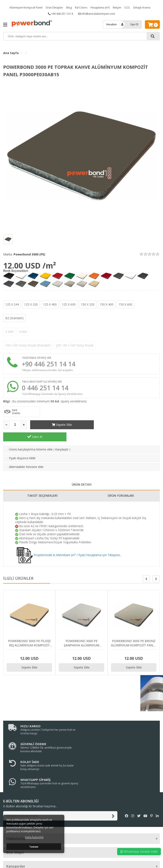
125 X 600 (69, 304)
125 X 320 (31, 304)
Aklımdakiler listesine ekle (26, 455)
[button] (156, 567)
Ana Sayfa (11, 53)
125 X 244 (12, 304)
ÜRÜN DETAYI (82, 472)
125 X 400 (50, 304)
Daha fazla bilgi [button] (34, 837)
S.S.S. (127, 8)
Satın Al (128, 425)
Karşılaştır (62, 437)
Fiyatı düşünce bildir (22, 446)
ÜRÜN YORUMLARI (121, 483)
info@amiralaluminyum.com (97, 14)
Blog (69, 8)
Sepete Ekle (62, 425)
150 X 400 (107, 304)
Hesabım (112, 24)
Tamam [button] (34, 847)
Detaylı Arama (142, 8)
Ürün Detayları (54, 8)
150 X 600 (125, 304)
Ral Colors (81, 8)
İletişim (117, 8)
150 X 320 (88, 304)
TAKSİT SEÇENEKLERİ (42, 483)
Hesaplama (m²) (100, 8)
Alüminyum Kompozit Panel (26, 8)
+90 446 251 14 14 (60, 14)
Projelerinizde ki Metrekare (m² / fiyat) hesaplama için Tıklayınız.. (69, 543)
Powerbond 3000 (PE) (29, 254)
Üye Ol (134, 24)
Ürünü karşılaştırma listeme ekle (31, 437)
